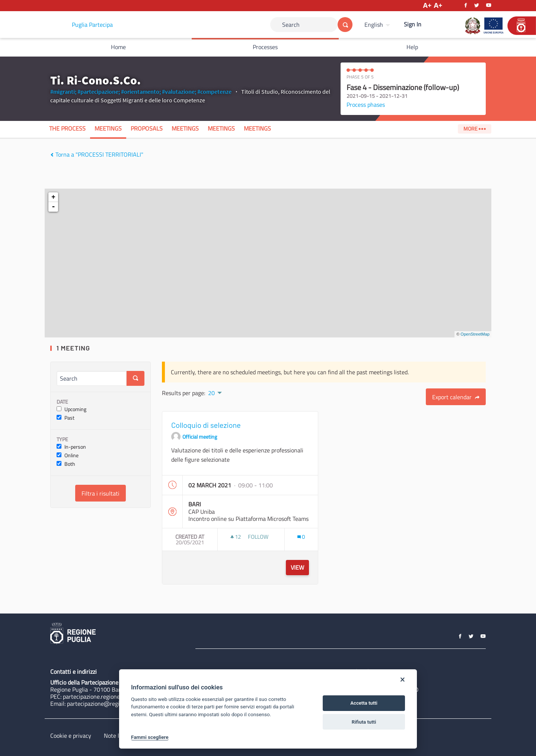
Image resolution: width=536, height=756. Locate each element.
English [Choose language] (374, 25)
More (474, 129)
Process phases (366, 105)
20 (211, 393)
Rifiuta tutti (364, 722)
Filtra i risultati (100, 493)
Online (68, 456)
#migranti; (63, 92)
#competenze (214, 92)
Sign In (413, 24)
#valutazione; (179, 92)
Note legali (117, 736)
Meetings (108, 128)
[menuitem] (378, 25)
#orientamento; (141, 92)
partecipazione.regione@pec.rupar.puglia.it (117, 696)
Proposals (147, 128)
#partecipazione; (99, 92)
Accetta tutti (364, 703)
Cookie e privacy (71, 736)
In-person (71, 447)
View (297, 567)
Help (412, 47)
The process (67, 128)
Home (118, 47)
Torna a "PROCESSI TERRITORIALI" (97, 154)
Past (66, 418)
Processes (265, 47)
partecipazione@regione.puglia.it (109, 704)
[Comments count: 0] (301, 537)
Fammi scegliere (150, 737)
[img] (52, 155)
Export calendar (456, 397)
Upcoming (71, 409)
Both (66, 464)
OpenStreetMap (475, 334)
